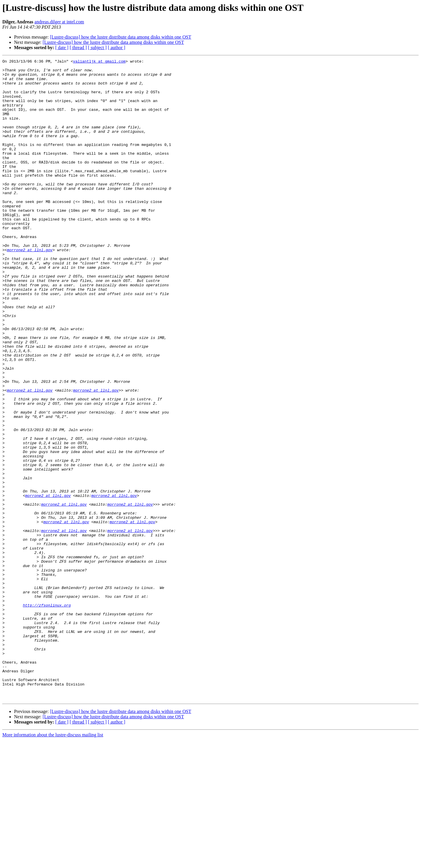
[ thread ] (78, 48)
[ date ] (62, 48)
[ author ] (117, 48)
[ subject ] (97, 48)
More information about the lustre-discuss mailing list (53, 863)
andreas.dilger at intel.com (59, 22)
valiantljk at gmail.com (99, 62)
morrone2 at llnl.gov (30, 288)
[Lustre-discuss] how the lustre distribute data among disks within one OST (121, 37)
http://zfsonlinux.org (47, 715)
